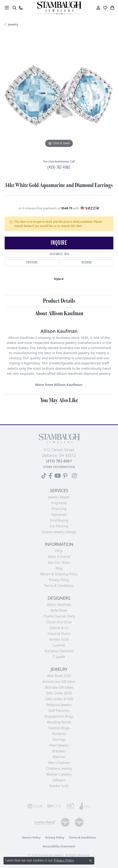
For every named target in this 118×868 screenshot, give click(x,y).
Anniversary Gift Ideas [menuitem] (59, 682)
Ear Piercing (59, 526)
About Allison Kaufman (59, 313)
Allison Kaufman (59, 605)
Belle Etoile (59, 610)
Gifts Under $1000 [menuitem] (59, 699)
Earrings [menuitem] (59, 739)
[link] (21, 8)
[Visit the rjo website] (70, 806)
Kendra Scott (59, 639)
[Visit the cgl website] (79, 822)
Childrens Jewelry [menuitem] (59, 768)
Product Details (59, 301)
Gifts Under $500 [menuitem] (59, 693)
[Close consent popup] (91, 861)
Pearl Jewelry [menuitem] (59, 745)
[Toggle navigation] (7, 8)
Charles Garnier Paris (59, 616)
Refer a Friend (59, 557)
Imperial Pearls (59, 634)
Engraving (59, 503)
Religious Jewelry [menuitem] (59, 705)
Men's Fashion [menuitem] (59, 763)
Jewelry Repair (59, 497)
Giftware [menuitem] (59, 780)
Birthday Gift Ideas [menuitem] (59, 687)
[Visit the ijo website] (54, 806)
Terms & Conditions (59, 586)
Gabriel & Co (59, 628)
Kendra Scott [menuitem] (59, 786)
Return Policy (31, 838)
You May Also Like (59, 400)
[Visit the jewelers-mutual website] (45, 822)
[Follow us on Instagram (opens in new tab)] (74, 476)
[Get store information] (59, 467)
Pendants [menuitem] (59, 734)
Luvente (59, 645)
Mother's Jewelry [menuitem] (59, 774)
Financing (59, 509)
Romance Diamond (59, 651)
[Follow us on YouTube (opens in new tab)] (58, 476)
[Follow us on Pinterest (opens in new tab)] (65, 476)
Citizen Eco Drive (59, 622)
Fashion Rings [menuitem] (59, 728)
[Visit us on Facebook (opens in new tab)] (50, 476)
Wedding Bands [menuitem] (59, 722)
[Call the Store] (59, 461)
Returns (87, 262)
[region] (59, 95)
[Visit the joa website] (85, 806)
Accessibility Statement (59, 846)
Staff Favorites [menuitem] (59, 711)
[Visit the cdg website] (65, 822)
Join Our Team (59, 562)
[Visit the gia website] (35, 806)
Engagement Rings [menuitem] (59, 716)
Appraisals (59, 514)
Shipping (32, 262)
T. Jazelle (59, 657)
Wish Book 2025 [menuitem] (59, 676)
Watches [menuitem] (59, 757)
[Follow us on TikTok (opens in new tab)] (44, 476)
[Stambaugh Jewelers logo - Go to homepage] (59, 8)
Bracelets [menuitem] (59, 751)
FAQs (59, 551)
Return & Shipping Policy (59, 574)
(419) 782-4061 (59, 167)
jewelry (13, 24)
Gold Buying (59, 520)
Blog (59, 568)
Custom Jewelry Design (59, 532)
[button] (14, 8)
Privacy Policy (59, 580)
